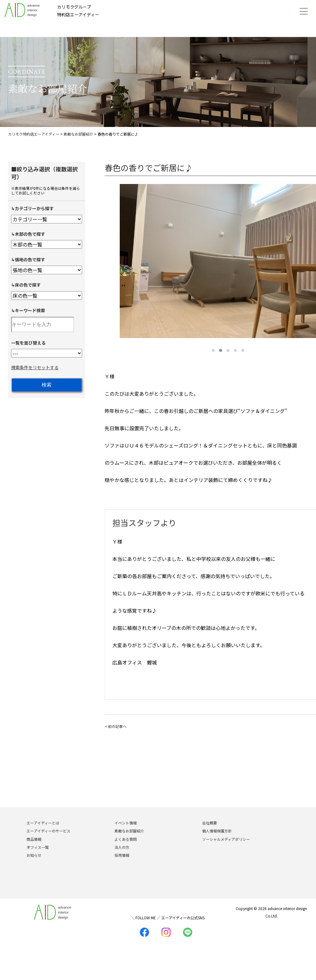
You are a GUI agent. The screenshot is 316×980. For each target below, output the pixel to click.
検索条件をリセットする (35, 367)
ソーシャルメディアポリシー (226, 848)
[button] (213, 350)
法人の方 (122, 856)
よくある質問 (126, 848)
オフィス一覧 (38, 856)
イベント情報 (126, 832)
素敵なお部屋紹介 (129, 840)
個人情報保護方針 (217, 840)
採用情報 (122, 864)
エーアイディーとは (43, 832)
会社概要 (210, 832)
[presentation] (111, 260)
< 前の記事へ (116, 726)
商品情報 (34, 848)
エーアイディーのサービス (48, 840)
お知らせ (34, 864)
